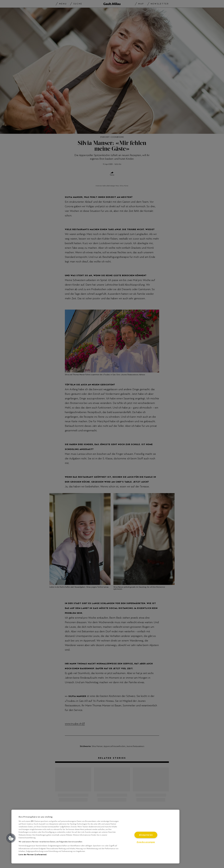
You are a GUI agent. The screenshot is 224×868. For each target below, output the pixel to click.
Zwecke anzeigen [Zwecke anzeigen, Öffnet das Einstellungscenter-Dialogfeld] (146, 842)
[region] (95, 837)
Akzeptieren (146, 835)
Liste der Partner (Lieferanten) (32, 855)
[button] (11, 838)
